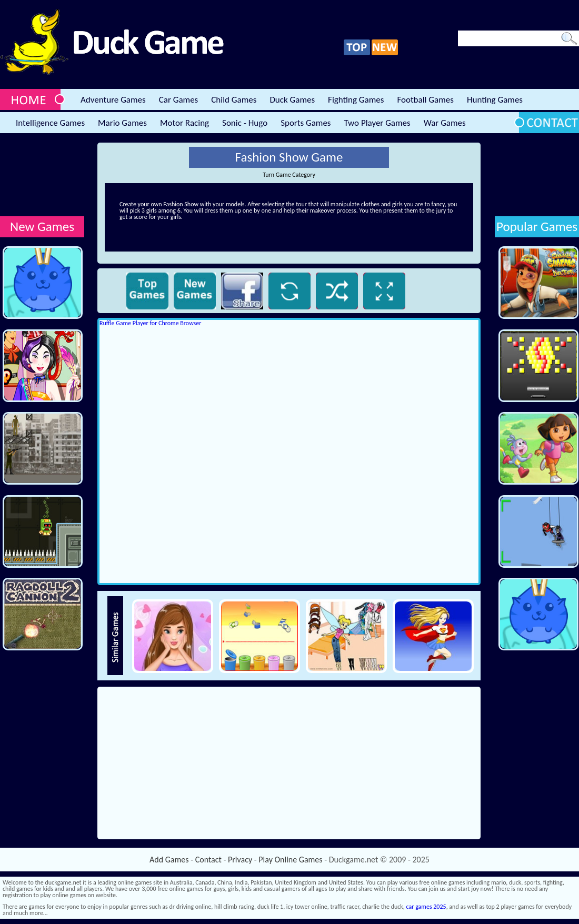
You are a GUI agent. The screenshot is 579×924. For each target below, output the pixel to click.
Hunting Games (495, 100)
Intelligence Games (50, 123)
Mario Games (122, 123)
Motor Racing (184, 123)
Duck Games (292, 100)
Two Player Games (377, 123)
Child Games (234, 100)
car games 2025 (426, 907)
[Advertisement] (42, 175)
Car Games (179, 100)
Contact (208, 860)
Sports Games (306, 123)
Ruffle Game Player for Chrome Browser (150, 323)
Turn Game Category (289, 175)
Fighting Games (356, 100)
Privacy (240, 860)
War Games (445, 123)
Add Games (169, 860)
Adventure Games (113, 100)
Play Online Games (290, 860)
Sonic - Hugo (245, 123)
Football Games (425, 100)
